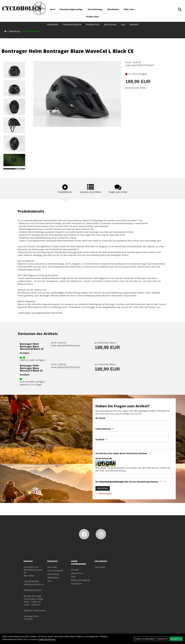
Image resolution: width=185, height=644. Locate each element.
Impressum (76, 584)
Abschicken (103, 488)
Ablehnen (163, 639)
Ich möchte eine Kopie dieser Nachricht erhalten (121, 453)
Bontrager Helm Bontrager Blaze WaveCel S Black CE (31, 368)
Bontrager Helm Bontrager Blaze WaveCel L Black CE (67, 51)
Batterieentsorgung (80, 580)
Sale (123, 24)
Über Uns (130, 9)
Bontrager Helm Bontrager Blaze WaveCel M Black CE (32, 346)
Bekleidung (110, 24)
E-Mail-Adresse (103, 429)
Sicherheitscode (104, 458)
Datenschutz (77, 573)
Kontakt (75, 570)
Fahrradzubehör (72, 24)
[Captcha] (134, 476)
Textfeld (100, 439)
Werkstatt (114, 9)
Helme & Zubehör (31, 31)
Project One (92, 17)
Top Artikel (100, 567)
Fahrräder (53, 24)
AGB (73, 577)
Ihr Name (100, 418)
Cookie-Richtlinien (47, 639)
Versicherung (95, 9)
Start (53, 9)
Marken (134, 24)
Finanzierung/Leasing (71, 9)
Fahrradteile (93, 24)
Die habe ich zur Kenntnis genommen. (127, 482)
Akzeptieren (176, 639)
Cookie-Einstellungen (145, 639)
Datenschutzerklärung (111, 482)
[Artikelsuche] (180, 10)
